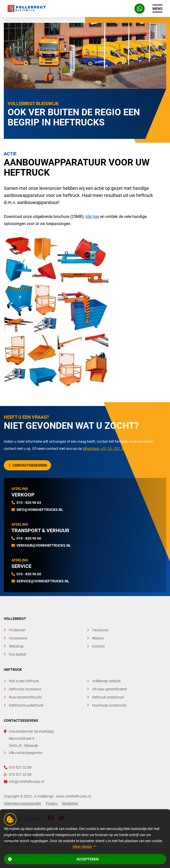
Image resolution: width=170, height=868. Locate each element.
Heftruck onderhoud (108, 697)
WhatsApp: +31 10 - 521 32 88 (106, 449)
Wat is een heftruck (24, 681)
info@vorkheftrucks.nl (40, 510)
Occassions (18, 638)
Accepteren (54, 859)
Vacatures (100, 630)
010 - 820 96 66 (29, 538)
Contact (98, 646)
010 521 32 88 (18, 767)
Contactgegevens (28, 465)
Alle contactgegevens (26, 753)
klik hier (92, 217)
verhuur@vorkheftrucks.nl (44, 545)
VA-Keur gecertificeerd (109, 689)
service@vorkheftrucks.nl (43, 581)
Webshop (16, 646)
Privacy (52, 803)
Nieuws (98, 638)
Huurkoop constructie (109, 705)
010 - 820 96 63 (29, 503)
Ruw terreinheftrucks (25, 697)
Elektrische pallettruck (26, 705)
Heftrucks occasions (25, 689)
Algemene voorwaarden (23, 803)
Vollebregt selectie (106, 681)
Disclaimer (70, 803)
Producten (17, 630)
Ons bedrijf (17, 654)
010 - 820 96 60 (29, 574)
